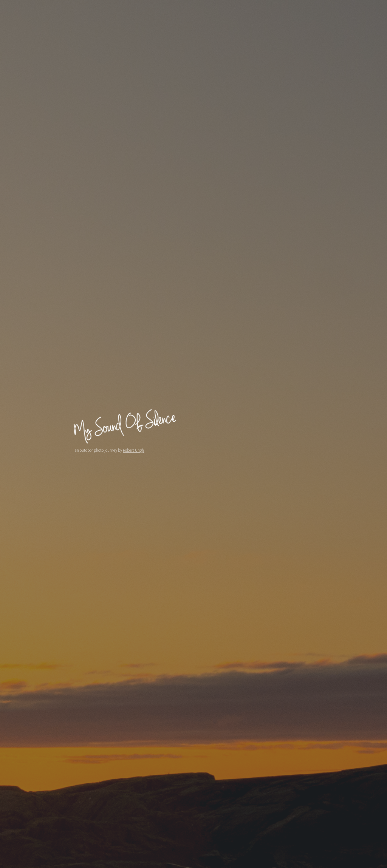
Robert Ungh (133, 450)
